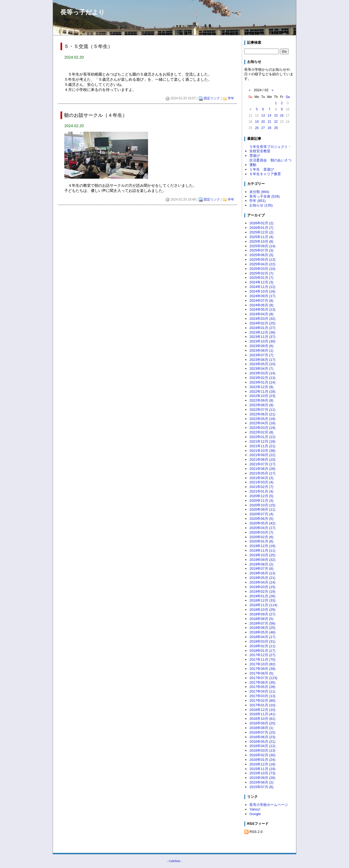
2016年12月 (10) (262, 710)
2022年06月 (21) (262, 414)
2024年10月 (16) (262, 291)
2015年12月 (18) (262, 764)
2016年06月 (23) (262, 737)
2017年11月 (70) (262, 660)
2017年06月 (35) (262, 682)
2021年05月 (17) (262, 473)
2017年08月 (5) (261, 673)
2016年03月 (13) (262, 750)
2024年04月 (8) (261, 314)
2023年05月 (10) (262, 364)
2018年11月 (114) (263, 605)
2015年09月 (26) (262, 778)
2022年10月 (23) (262, 396)
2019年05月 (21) (262, 578)
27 (263, 128)
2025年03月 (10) (262, 269)
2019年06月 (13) (262, 573)
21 (269, 122)
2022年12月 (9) (261, 387)
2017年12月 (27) (262, 655)
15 (276, 116)
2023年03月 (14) (262, 373)
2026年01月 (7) (261, 228)
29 (276, 128)
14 (269, 116)
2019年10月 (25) (262, 555)
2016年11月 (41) (262, 714)
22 (276, 122)
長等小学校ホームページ (269, 805)
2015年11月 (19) (262, 769)
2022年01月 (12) (262, 437)
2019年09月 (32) (262, 560)
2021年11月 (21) (262, 446)
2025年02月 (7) (261, 273)
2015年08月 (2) (261, 782)
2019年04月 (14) (262, 582)
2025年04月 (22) (262, 264)
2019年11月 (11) (262, 550)
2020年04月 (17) (262, 528)
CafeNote (174, 861)
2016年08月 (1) (261, 728)
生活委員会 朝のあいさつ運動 (270, 162)
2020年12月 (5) (261, 496)
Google (255, 814)
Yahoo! (255, 809)
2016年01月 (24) (262, 760)
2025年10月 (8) (261, 241)
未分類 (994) (259, 192)
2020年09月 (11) (262, 509)
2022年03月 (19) (262, 428)
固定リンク (212, 98)
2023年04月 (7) (261, 369)
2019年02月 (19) (262, 591)
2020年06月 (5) (261, 519)
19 (257, 122)
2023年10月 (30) (262, 341)
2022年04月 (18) (262, 423)
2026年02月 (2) (261, 223)
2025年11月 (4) (261, 237)
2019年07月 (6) (261, 569)
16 (282, 116)
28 (269, 128)
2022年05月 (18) (262, 419)
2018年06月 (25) (262, 628)
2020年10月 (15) (262, 505)
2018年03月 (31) (262, 641)
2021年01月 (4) (261, 491)
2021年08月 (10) (262, 460)
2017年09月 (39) (262, 669)
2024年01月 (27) (262, 328)
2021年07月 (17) (262, 464)
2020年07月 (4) (261, 514)
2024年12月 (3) (261, 282)
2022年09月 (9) (261, 400)
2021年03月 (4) (261, 482)
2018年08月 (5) (261, 619)
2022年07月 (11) (262, 410)
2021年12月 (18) (262, 441)
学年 (231, 98)
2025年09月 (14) (262, 246)
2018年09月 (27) (262, 614)
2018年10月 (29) (262, 610)
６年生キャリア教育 (265, 174)
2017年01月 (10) (262, 705)
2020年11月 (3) (261, 501)
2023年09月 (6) (261, 346)
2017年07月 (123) (263, 678)
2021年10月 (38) (262, 451)
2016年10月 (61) (262, 719)
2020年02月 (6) (261, 537)
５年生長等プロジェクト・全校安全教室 (270, 149)
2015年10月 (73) (262, 773)
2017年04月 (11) (262, 691)
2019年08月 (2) (261, 564)
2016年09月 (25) (262, 723)
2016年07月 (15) (262, 732)
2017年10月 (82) (262, 664)
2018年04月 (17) (262, 637)
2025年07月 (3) (261, 250)
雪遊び (255, 156)
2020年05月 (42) (262, 523)
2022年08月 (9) (261, 405)
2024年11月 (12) (262, 287)
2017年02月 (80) (262, 701)
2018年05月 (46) (262, 632)
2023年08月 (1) (261, 350)
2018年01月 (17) (262, 651)
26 (257, 128)
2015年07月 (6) (261, 787)
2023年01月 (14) (262, 382)
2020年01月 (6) (261, 541)
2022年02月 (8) (261, 432)
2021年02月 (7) (261, 487)
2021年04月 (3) (261, 478)
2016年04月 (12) (262, 746)
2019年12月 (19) (262, 546)
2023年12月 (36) (262, 332)
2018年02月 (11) (262, 646)
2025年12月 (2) (261, 232)
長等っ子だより (83, 12)
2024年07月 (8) (261, 301)
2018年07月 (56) (262, 623)
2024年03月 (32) (262, 319)
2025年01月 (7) (261, 278)
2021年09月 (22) (262, 455)
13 (263, 116)
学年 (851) (257, 201)
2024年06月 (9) (261, 305)
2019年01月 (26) (262, 596)
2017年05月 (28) (262, 687)
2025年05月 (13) (262, 260)
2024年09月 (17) (262, 296)
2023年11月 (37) (262, 337)
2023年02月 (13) (262, 378)
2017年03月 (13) (262, 696)
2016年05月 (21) (262, 742)
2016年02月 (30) (262, 755)
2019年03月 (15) (262, 587)
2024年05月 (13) (262, 309)
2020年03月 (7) (261, 532)
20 (263, 122)
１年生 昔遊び (262, 169)
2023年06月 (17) (262, 360)
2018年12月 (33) (262, 600)
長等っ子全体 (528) (264, 196)
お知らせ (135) (261, 205)
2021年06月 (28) (262, 469)
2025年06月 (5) (261, 255)
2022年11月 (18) (262, 391)
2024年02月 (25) (262, 323)
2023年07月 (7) (261, 355)
